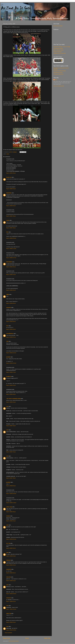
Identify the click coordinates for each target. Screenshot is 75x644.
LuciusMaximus (10, 333)
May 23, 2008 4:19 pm (11, 402)
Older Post (47, 638)
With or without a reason (59, 50)
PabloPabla (9, 193)
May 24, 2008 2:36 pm (11, 512)
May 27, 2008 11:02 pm (11, 609)
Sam (7, 232)
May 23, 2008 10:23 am (11, 353)
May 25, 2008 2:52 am (11, 548)
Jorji (7, 341)
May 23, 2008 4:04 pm (11, 394)
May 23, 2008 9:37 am (11, 337)
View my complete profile (59, 86)
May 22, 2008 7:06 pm (11, 216)
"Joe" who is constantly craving (13, 399)
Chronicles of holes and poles (60, 71)
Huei (7, 326)
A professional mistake (58, 48)
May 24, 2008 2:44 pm (11, 521)
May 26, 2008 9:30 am (11, 573)
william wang (9, 507)
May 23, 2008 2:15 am (11, 275)
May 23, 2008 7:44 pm (11, 452)
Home (27, 638)
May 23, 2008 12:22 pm (11, 363)
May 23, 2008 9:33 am (11, 329)
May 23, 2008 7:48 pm (11, 478)
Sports (8, 154)
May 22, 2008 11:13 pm (11, 249)
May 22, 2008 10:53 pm (11, 238)
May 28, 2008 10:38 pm (11, 630)
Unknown (8, 560)
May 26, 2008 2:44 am (11, 565)
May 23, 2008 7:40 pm (11, 426)
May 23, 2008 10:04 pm (11, 494)
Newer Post (7, 638)
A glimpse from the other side (60, 53)
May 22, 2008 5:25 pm (11, 206)
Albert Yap (9, 613)
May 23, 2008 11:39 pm (11, 503)
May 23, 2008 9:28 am (11, 322)
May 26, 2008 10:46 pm (11, 594)
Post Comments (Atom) (14, 641)
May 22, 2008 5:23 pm (11, 189)
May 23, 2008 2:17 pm (11, 372)
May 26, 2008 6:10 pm (11, 581)
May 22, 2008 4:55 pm (11, 173)
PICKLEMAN (9, 262)
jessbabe (8, 357)
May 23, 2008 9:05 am (11, 303)
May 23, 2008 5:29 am (11, 290)
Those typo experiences (58, 74)
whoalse (8, 516)
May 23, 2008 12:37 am (11, 258)
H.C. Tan (8, 543)
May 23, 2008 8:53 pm (11, 486)
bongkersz (9, 376)
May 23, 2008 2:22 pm (11, 385)
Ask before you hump (58, 72)
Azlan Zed (9, 577)
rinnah (8, 220)
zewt (7, 406)
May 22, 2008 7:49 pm (11, 228)
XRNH (8, 294)
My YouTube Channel (58, 26)
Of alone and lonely (57, 52)
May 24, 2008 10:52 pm (11, 539)
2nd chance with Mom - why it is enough (62, 47)
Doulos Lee (9, 177)
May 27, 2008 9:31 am (11, 601)
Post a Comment (8, 633)
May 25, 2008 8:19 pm (11, 556)
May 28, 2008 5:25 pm (11, 622)
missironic (9, 307)
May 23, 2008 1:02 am (11, 267)
